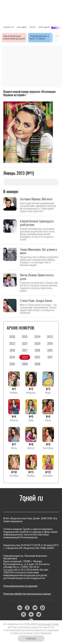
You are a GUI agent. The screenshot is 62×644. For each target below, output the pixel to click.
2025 (25, 337)
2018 (12, 350)
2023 (50, 337)
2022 (12, 343)
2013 (25, 357)
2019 (50, 343)
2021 (25, 343)
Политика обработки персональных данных (27, 594)
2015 (50, 350)
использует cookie (49, 624)
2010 (12, 364)
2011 (50, 357)
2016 (37, 350)
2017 (25, 350)
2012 (37, 357)
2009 (25, 364)
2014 (12, 357)
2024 (37, 337)
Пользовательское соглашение (20, 586)
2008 (37, 364)
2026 (12, 337)
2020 (37, 343)
